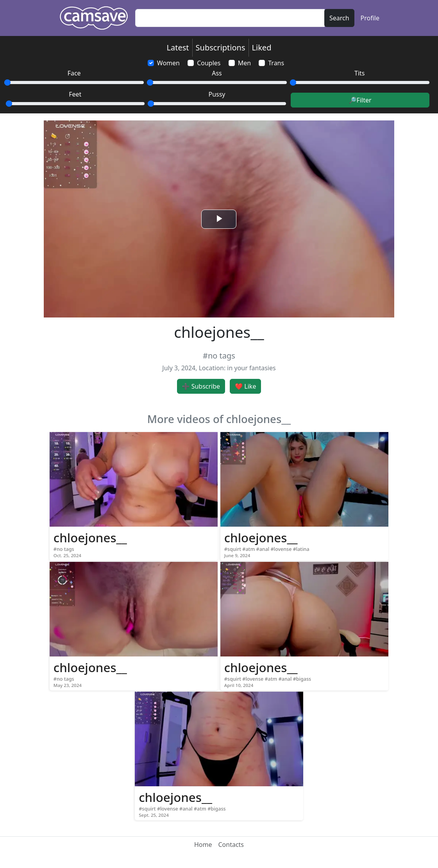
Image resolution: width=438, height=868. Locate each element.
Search (339, 18)
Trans (276, 63)
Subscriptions (221, 48)
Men (244, 63)
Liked (262, 48)
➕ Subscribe (201, 386)
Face (74, 73)
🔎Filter (360, 100)
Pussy (217, 94)
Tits (359, 73)
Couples (209, 63)
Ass (217, 73)
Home (203, 845)
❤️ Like (245, 386)
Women (168, 63)
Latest (178, 48)
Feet (75, 94)
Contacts (231, 845)
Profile (370, 18)
